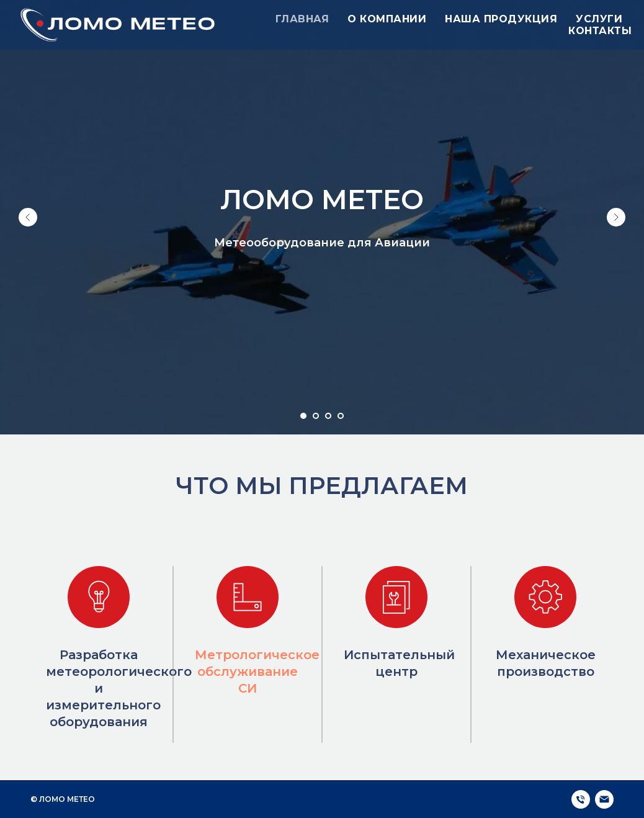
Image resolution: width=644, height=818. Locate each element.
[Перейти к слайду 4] (341, 416)
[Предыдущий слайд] (28, 217)
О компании (387, 19)
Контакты (600, 31)
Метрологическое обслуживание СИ (257, 672)
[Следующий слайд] (616, 217)
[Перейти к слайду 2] (316, 416)
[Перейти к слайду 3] (328, 416)
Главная (302, 19)
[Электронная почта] (604, 799)
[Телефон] (581, 799)
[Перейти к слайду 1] (303, 416)
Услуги (599, 19)
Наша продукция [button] (501, 19)
